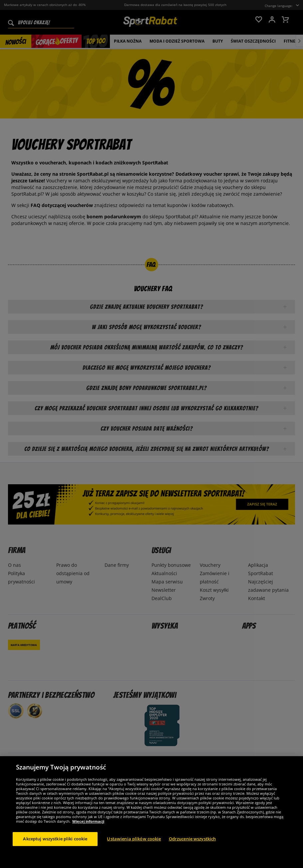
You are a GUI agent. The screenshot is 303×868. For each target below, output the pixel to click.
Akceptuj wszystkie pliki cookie (55, 839)
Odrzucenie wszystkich (192, 839)
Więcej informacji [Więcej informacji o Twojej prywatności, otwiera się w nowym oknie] (88, 821)
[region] (151, 812)
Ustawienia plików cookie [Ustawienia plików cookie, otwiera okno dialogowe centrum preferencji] (134, 839)
